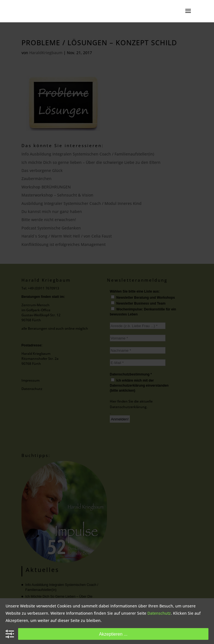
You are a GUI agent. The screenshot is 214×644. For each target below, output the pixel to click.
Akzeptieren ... (113, 634)
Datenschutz (159, 613)
